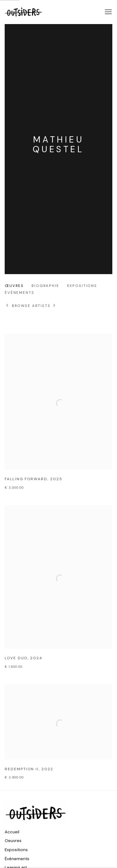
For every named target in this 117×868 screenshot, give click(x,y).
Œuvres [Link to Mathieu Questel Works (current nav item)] (14, 286)
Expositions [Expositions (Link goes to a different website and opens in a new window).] (16, 850)
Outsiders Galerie (23, 12)
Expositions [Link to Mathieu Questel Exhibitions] (82, 286)
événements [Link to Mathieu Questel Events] (19, 293)
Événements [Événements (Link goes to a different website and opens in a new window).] (17, 859)
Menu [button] (108, 12)
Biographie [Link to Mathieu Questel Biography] (45, 286)
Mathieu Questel (58, 144)
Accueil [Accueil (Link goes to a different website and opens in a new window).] (12, 832)
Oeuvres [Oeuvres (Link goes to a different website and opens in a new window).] (13, 841)
